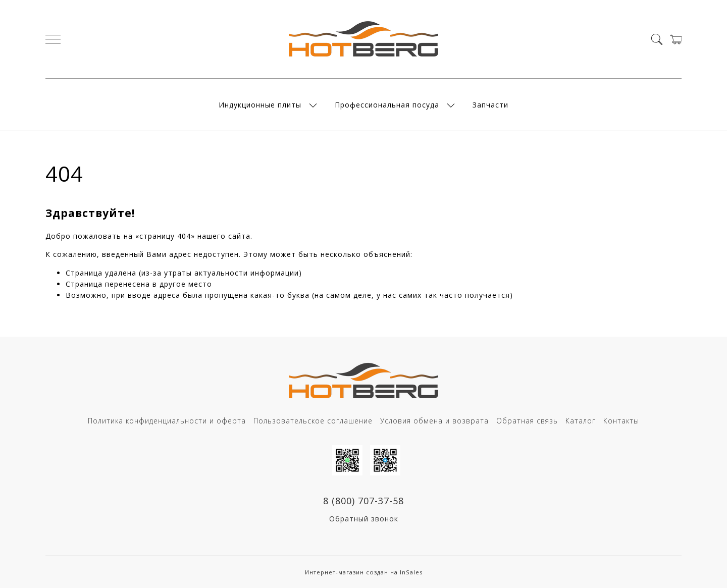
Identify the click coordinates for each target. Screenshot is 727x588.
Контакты (621, 421)
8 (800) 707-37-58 (363, 501)
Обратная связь (527, 421)
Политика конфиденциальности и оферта (167, 421)
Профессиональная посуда (387, 105)
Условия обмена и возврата (434, 421)
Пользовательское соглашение (313, 421)
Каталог (581, 421)
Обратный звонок (364, 519)
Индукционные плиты (260, 105)
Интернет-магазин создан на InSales (364, 572)
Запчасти (490, 105)
